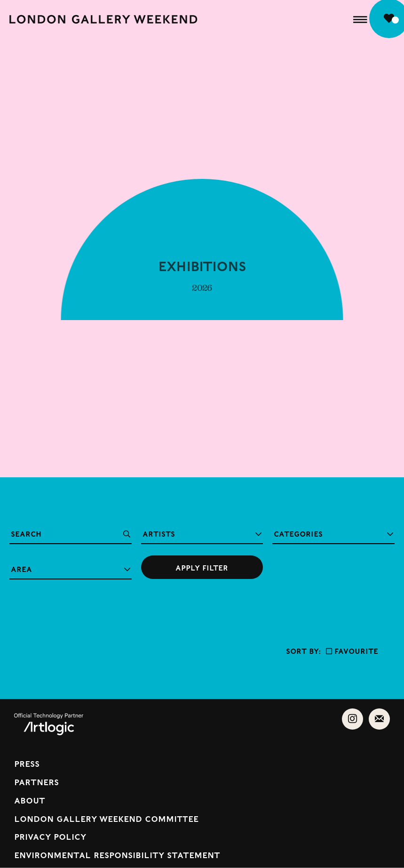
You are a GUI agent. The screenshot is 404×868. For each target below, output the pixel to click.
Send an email (379, 717)
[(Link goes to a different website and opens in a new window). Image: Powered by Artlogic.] (49, 732)
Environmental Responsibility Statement (117, 855)
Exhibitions (202, 270)
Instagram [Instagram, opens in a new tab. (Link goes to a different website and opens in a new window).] (353, 717)
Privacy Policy (50, 836)
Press (27, 763)
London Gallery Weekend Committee (106, 818)
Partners (36, 782)
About (30, 800)
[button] (360, 19)
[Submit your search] (202, 567)
